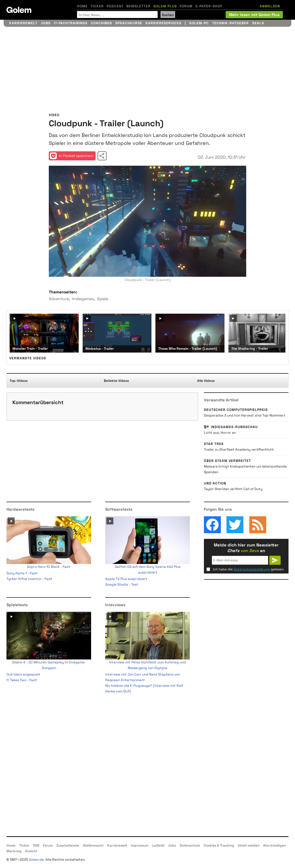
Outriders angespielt (23, 674)
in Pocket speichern (72, 156)
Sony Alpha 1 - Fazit (22, 573)
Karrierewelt (23, 23)
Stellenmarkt (93, 845)
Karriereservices (163, 23)
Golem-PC (199, 23)
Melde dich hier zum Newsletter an (246, 548)
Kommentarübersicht (38, 402)
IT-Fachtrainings (71, 23)
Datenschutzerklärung (252, 569)
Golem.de (36, 860)
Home (82, 6)
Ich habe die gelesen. (249, 569)
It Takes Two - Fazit (22, 680)
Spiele (103, 299)
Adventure (59, 299)
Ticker (97, 6)
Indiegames (83, 299)
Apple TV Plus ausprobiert (126, 579)
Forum (186, 6)
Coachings (101, 23)
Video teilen (102, 156)
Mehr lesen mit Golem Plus (254, 15)
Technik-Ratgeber (230, 23)
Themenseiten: (63, 292)
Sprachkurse (129, 23)
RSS (36, 845)
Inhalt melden (249, 845)
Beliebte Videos (116, 381)
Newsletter (138, 6)
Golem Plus (165, 6)
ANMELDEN (270, 6)
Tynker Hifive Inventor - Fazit (29, 579)
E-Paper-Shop (209, 6)
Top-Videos (19, 381)
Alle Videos (206, 381)
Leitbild (158, 845)
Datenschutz (190, 845)
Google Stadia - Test (122, 584)
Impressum (140, 845)
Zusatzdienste (68, 845)
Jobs (46, 23)
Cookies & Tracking (219, 845)
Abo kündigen (274, 845)
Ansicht (31, 851)
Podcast (115, 6)
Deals (258, 23)
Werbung (14, 851)
